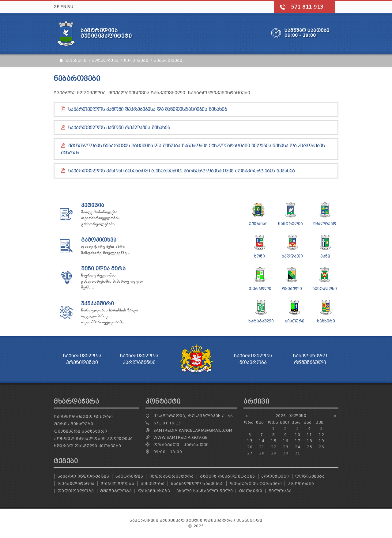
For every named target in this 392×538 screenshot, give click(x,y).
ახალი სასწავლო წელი (205, 491)
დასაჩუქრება (154, 491)
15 (274, 441)
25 (309, 447)
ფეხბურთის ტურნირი (256, 484)
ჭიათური (295, 321)
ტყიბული (292, 289)
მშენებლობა (116, 491)
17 (298, 441)
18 (309, 441)
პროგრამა (301, 484)
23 (286, 447)
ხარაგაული (261, 321)
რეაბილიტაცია (76, 484)
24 (298, 447)
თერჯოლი (260, 289)
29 (274, 453)
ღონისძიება (310, 476)
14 (262, 441)
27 (250, 453)
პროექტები (275, 476)
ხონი (260, 256)
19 (321, 441)
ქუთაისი (258, 224)
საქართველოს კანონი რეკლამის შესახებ (119, 128)
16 (286, 441)
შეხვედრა (153, 484)
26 (321, 447)
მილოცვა (280, 491)
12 (321, 435)
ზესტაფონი (325, 289)
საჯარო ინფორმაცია (83, 476)
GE (57, 7)
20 (250, 447)
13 (250, 441)
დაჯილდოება (117, 484)
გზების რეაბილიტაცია (228, 476)
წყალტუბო (325, 224)
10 (298, 435)
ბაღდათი (292, 256)
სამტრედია (290, 224)
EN (63, 7)
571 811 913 (307, 7)
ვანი (325, 256)
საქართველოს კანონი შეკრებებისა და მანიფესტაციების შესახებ (148, 109)
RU (70, 7)
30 (286, 453)
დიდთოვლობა (76, 491)
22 (274, 447)
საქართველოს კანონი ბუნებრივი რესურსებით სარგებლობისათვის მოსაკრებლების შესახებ (182, 171)
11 (309, 435)
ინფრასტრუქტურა (172, 476)
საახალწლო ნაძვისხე (197, 484)
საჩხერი (326, 321)
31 (298, 453)
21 (262, 447)
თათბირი (251, 491)
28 (262, 453)
